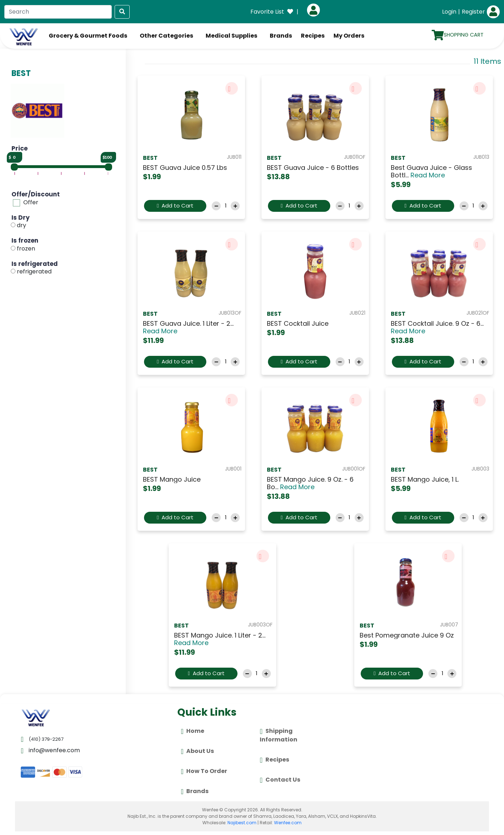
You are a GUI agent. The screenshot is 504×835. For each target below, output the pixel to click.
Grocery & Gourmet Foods (88, 36)
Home (193, 731)
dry (21, 226)
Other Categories (166, 36)
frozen (26, 249)
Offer (31, 202)
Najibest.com (242, 823)
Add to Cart (175, 206)
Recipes (313, 36)
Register (473, 12)
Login (449, 12)
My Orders (349, 36)
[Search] (58, 12)
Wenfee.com (288, 823)
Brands (281, 36)
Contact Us (280, 780)
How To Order (204, 772)
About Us (197, 751)
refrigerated (34, 271)
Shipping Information (279, 735)
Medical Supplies (231, 36)
